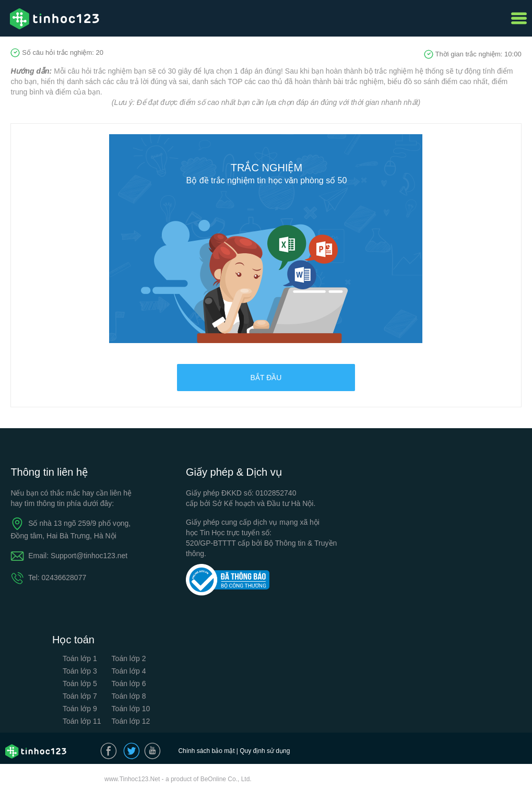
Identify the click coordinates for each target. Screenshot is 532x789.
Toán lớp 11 (82, 721)
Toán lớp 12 (131, 721)
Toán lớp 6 (129, 684)
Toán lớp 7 (80, 696)
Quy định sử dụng (265, 751)
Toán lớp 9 (80, 709)
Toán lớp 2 (129, 658)
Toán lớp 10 (131, 709)
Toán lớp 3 (80, 671)
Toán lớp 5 (80, 684)
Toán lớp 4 (129, 671)
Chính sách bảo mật (206, 751)
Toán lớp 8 (129, 696)
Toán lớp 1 (80, 658)
